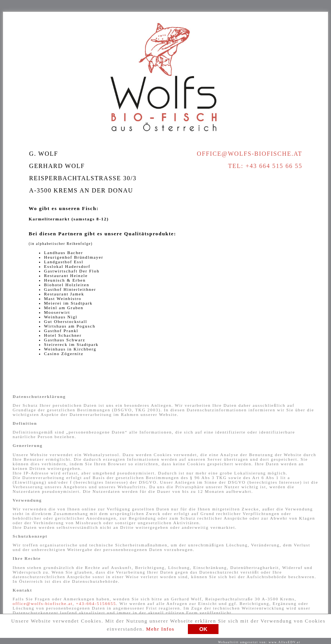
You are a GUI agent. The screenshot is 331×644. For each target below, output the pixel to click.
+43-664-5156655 (96, 603)
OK (203, 631)
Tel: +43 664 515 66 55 (265, 166)
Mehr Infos (160, 631)
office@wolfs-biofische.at (249, 154)
